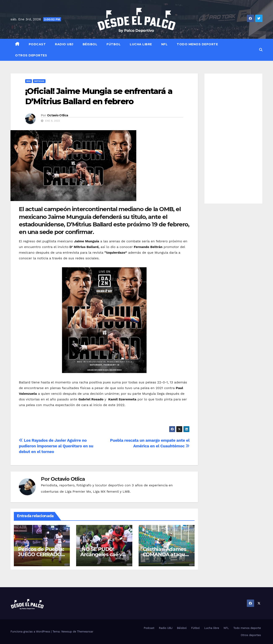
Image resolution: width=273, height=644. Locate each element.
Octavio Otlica (57, 115)
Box (29, 81)
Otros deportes (31, 55)
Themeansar (85, 632)
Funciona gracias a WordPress (31, 632)
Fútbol (114, 44)
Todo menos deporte (197, 44)
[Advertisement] (233, 139)
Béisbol (90, 44)
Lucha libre (141, 44)
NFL (164, 44)
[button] (261, 50)
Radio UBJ (64, 44)
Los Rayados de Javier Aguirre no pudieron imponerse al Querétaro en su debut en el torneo (56, 446)
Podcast (37, 44)
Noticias (39, 81)
